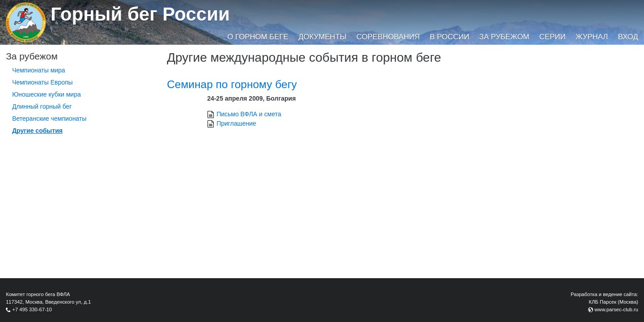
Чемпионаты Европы (42, 82)
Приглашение (236, 123)
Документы (322, 37)
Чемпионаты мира (39, 70)
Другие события (37, 131)
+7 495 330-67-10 (32, 309)
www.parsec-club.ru (616, 309)
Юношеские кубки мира (47, 94)
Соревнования (388, 37)
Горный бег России (140, 14)
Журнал (592, 37)
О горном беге (258, 37)
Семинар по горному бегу (232, 84)
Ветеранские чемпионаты (49, 119)
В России (449, 37)
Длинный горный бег (42, 106)
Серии (553, 37)
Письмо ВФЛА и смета (249, 114)
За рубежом (504, 37)
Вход (628, 37)
